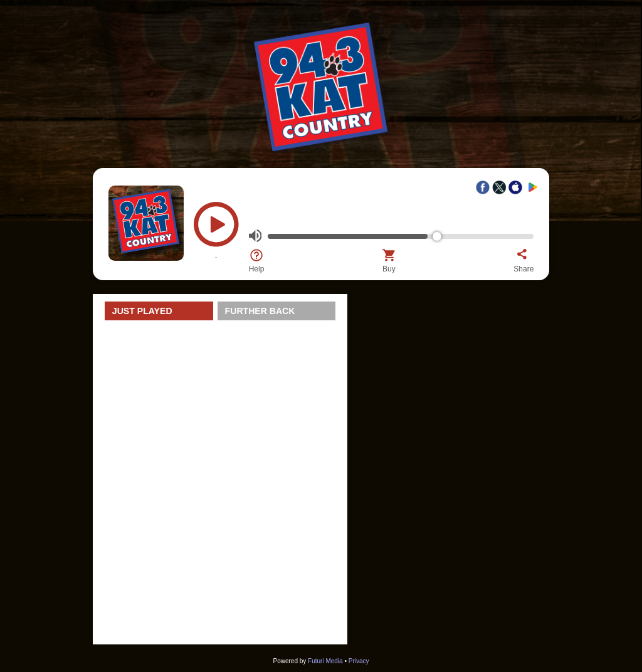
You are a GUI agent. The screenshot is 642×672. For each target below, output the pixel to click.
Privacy (359, 661)
